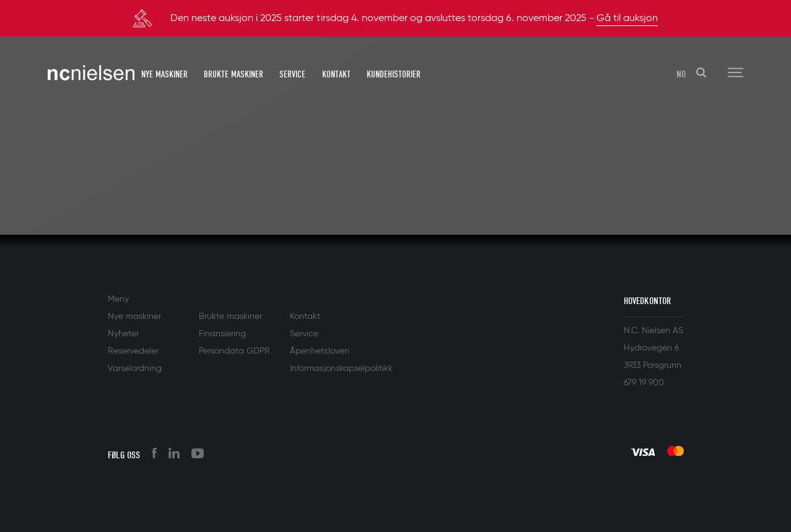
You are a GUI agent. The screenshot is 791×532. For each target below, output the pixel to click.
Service (292, 74)
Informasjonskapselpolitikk (341, 368)
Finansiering (222, 334)
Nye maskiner (164, 74)
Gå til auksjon (627, 19)
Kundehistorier (394, 74)
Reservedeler (133, 351)
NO (681, 74)
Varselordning (135, 368)
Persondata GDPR (234, 351)
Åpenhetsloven (319, 351)
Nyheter (123, 334)
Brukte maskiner (234, 74)
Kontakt (336, 74)
